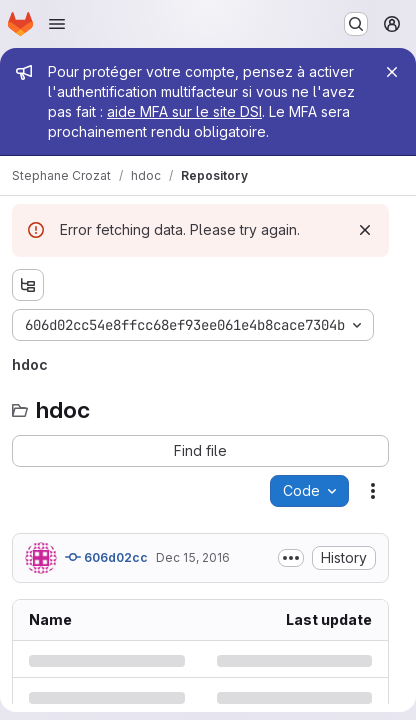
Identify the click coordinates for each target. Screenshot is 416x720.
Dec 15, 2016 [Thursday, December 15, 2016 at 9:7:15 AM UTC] (193, 557)
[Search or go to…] (356, 24)
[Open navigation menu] (57, 24)
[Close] (392, 72)
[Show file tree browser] (28, 285)
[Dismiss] (365, 230)
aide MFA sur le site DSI (184, 111)
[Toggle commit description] (291, 558)
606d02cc (106, 557)
